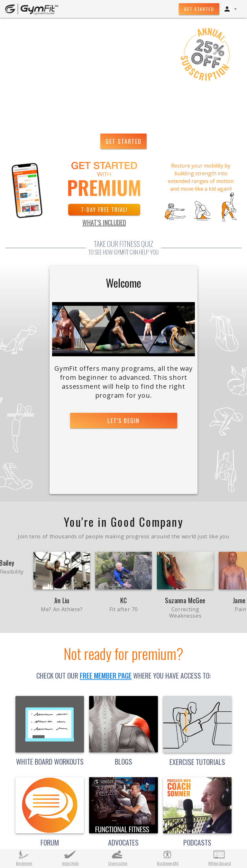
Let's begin (123, 421)
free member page (106, 675)
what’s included (104, 222)
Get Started (199, 9)
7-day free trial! (104, 210)
